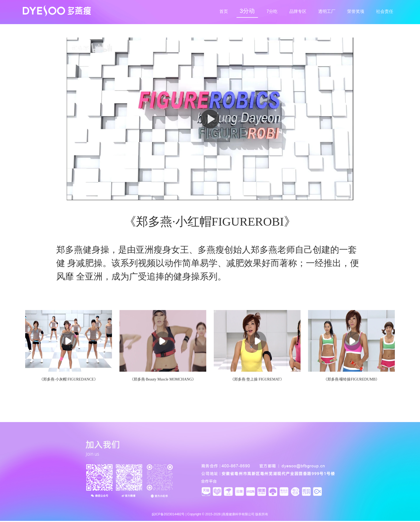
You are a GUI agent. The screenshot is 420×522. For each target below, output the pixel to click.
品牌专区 (298, 11)
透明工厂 (327, 11)
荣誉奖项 (356, 11)
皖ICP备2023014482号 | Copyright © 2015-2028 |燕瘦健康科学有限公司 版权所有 (210, 514)
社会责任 (385, 11)
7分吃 (272, 11)
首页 (224, 11)
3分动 (247, 11)
